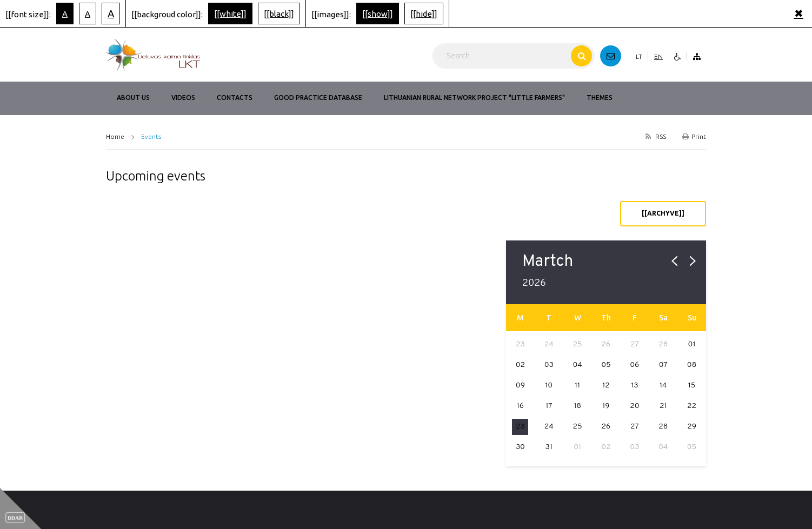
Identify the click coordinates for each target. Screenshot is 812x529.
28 (663, 427)
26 (606, 427)
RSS (655, 136)
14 (663, 386)
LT (639, 56)
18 (577, 406)
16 (520, 406)
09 (520, 386)
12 (606, 386)
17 (549, 406)
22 (692, 406)
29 (692, 427)
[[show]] (378, 14)
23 (520, 427)
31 (549, 447)
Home (115, 136)
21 (663, 406)
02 (520, 365)
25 (578, 427)
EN (658, 56)
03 (549, 365)
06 (634, 365)
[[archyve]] (663, 213)
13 (634, 386)
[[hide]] (424, 14)
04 (577, 365)
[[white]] (230, 14)
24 (549, 427)
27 (635, 427)
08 (692, 365)
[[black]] (279, 14)
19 (606, 406)
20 (634, 406)
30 (520, 447)
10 (549, 386)
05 (606, 365)
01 (692, 344)
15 (692, 386)
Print (694, 136)
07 (663, 365)
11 (577, 386)
